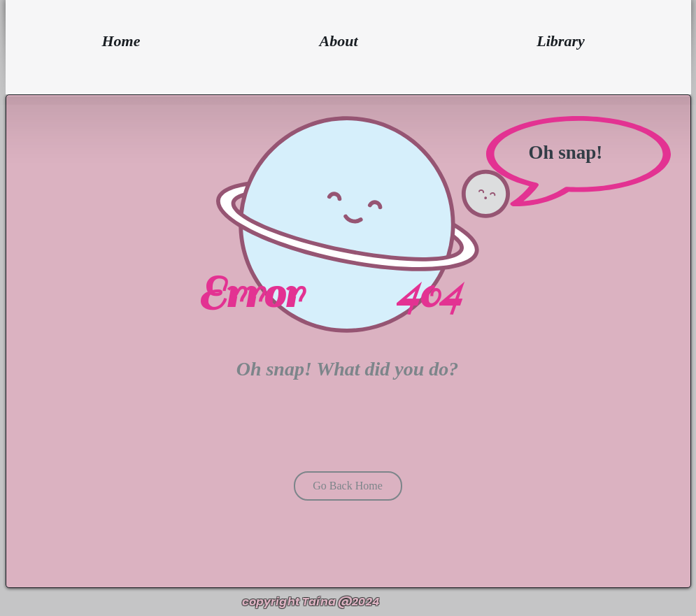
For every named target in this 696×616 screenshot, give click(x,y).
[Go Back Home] (348, 486)
